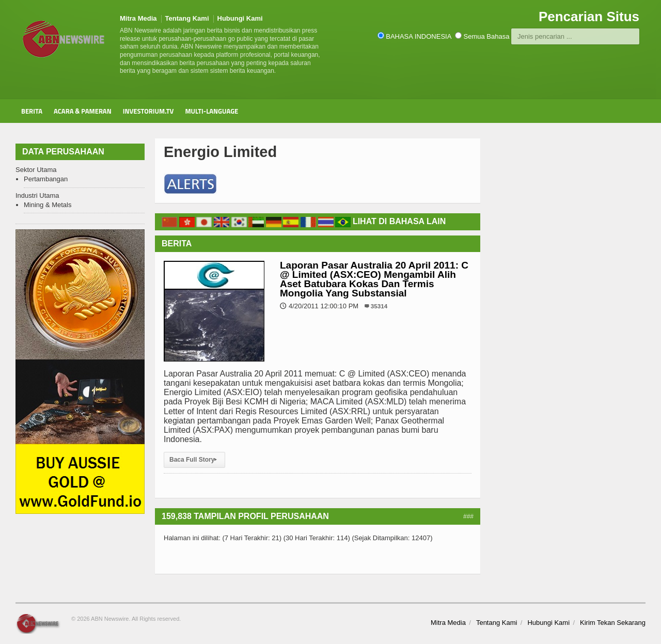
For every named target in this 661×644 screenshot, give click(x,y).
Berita (32, 111)
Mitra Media (138, 18)
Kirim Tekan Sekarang (613, 623)
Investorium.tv (148, 111)
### (468, 516)
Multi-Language (211, 111)
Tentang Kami (187, 18)
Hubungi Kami (240, 18)
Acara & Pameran (83, 111)
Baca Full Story (194, 460)
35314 (379, 306)
